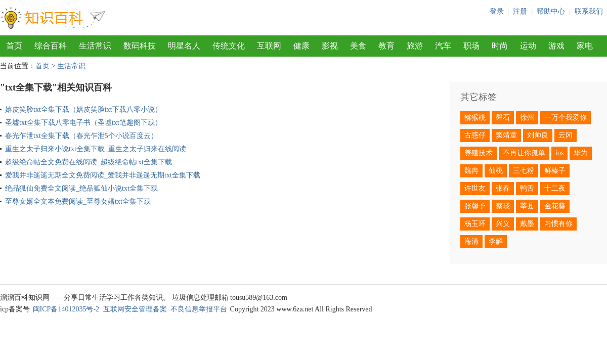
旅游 (415, 46)
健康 (301, 46)
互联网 (269, 46)
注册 (520, 11)
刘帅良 (538, 135)
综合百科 (51, 46)
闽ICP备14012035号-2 (66, 309)
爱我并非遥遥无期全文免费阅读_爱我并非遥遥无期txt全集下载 (103, 175)
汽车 (443, 46)
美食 (358, 46)
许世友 (475, 188)
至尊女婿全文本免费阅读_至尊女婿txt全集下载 (78, 201)
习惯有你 (558, 224)
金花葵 (555, 206)
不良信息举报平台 (199, 309)
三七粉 (524, 171)
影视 (330, 46)
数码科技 (140, 46)
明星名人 (184, 46)
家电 (585, 46)
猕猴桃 (475, 118)
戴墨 (527, 224)
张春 (503, 188)
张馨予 (475, 206)
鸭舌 (527, 188)
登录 (497, 11)
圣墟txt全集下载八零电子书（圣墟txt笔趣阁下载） (83, 123)
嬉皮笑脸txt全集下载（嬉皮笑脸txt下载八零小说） (83, 109)
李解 (496, 241)
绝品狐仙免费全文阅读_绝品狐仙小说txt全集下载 (81, 188)
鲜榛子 (555, 171)
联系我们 (589, 11)
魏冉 (471, 171)
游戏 (556, 46)
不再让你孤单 (524, 153)
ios (559, 153)
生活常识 (95, 46)
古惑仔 (475, 135)
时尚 (500, 46)
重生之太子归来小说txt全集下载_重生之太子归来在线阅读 (96, 149)
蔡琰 (503, 206)
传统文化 (229, 46)
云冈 (566, 135)
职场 (471, 46)
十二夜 (555, 188)
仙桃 (496, 171)
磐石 (503, 118)
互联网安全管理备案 (135, 309)
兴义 (503, 224)
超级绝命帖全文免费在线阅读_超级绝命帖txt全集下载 (89, 162)
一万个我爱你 (566, 118)
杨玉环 (475, 224)
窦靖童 (506, 135)
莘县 (527, 206)
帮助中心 (551, 11)
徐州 (527, 118)
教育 (386, 46)
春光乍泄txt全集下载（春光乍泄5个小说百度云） (81, 136)
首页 (14, 46)
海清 (471, 241)
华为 (581, 153)
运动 (528, 46)
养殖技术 (479, 153)
